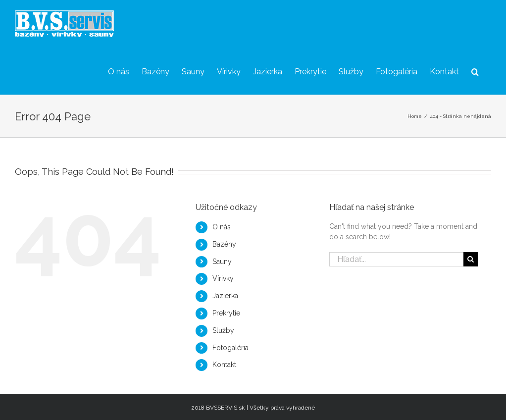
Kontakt (224, 365)
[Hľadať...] (397, 259)
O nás (222, 227)
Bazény (224, 244)
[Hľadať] (471, 259)
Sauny (222, 262)
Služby (223, 330)
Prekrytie (226, 313)
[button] (475, 71)
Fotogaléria (230, 348)
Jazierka (225, 296)
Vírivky (223, 278)
